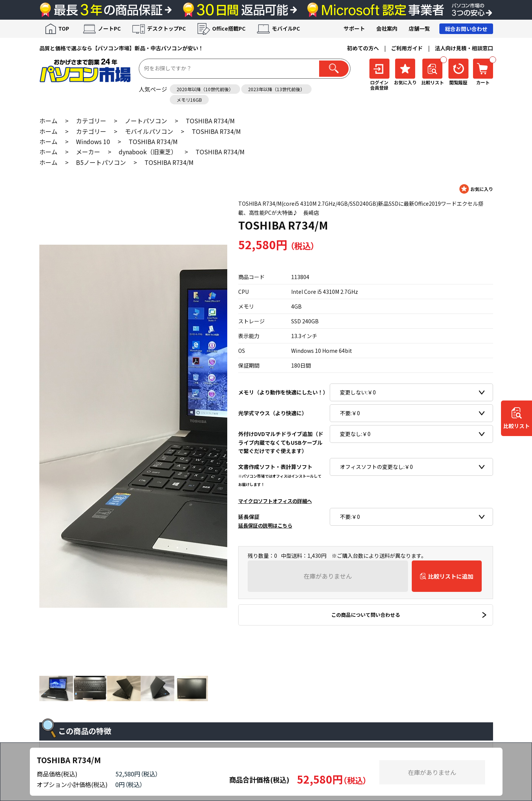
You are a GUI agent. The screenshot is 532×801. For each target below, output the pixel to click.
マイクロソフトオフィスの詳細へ (275, 501)
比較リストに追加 (451, 576)
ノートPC (109, 28)
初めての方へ (363, 48)
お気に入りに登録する (476, 189)
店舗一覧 (419, 28)
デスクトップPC (166, 28)
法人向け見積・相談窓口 (464, 48)
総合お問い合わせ (466, 29)
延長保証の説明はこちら (265, 525)
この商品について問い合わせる (366, 615)
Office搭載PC (229, 28)
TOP (64, 28)
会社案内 (387, 28)
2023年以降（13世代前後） (276, 89)
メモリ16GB (189, 100)
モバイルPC (286, 28)
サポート (354, 28)
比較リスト (516, 426)
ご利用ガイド (407, 48)
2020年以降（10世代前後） (205, 89)
